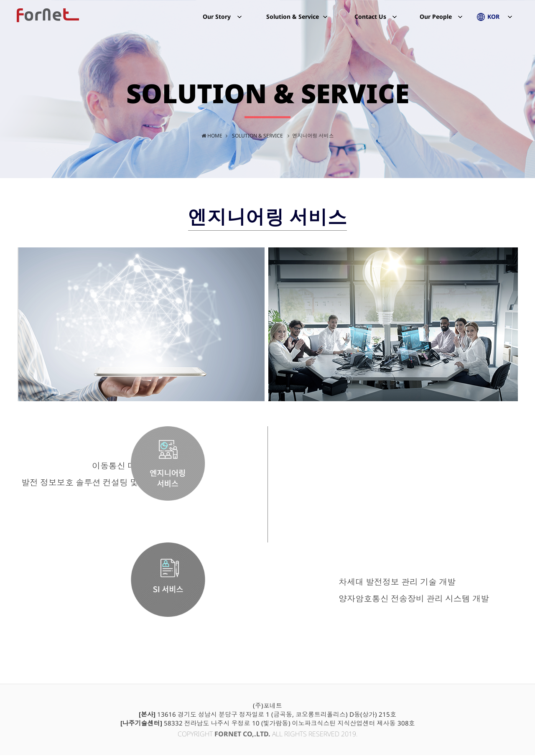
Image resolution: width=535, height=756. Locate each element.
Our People (436, 23)
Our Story (217, 23)
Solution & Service (293, 23)
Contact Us (370, 17)
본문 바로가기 (0, 0)
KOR (493, 23)
